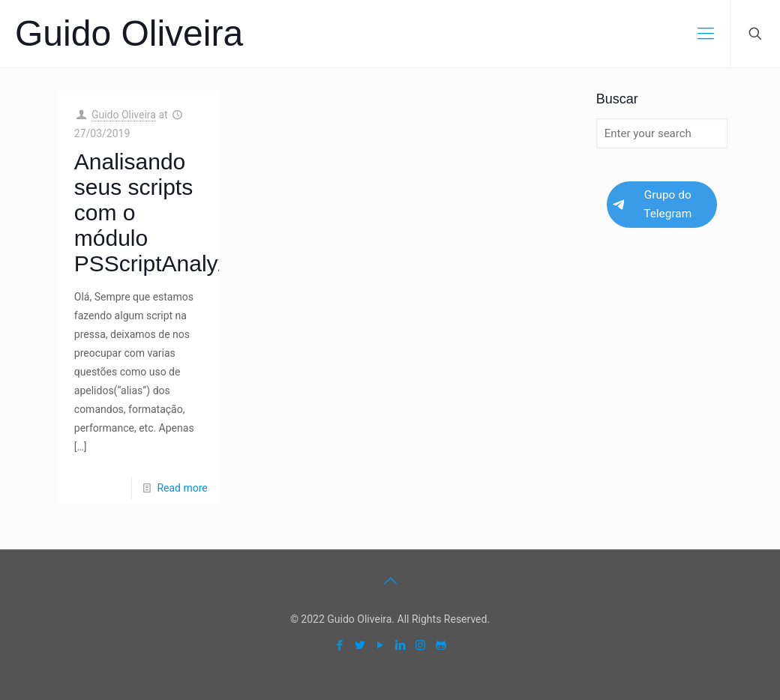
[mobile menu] (706, 34)
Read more (182, 488)
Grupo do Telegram (652, 204)
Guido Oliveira (129, 33)
